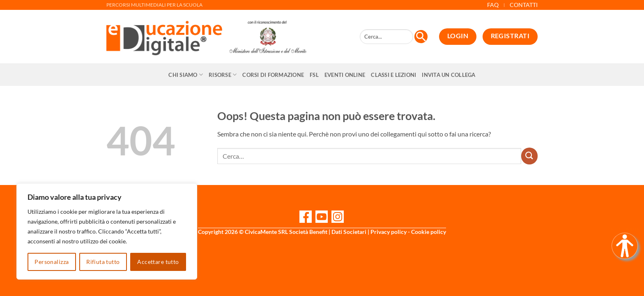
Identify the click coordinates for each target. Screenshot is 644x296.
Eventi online (345, 75)
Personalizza (52, 262)
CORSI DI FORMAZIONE (273, 75)
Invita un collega (448, 75)
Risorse (223, 75)
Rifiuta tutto (103, 262)
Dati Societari (349, 232)
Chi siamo (186, 75)
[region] (107, 231)
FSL (314, 75)
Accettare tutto (158, 262)
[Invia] (529, 156)
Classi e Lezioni (393, 75)
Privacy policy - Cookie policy (408, 232)
